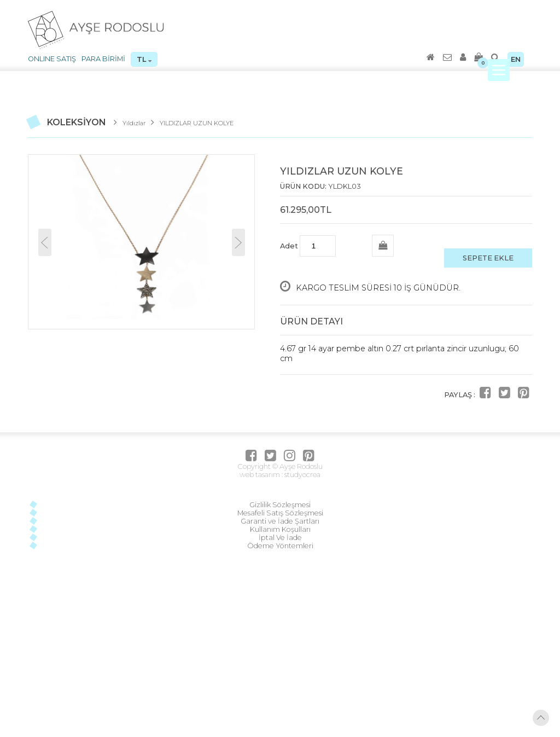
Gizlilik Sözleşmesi (280, 505)
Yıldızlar (134, 123)
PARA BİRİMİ (103, 59)
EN (516, 59)
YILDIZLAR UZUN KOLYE (197, 123)
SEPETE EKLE (488, 258)
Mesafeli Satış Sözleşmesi (280, 513)
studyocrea (302, 475)
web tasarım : (261, 475)
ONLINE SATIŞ (52, 59)
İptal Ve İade (280, 538)
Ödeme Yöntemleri (280, 546)
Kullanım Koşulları (280, 529)
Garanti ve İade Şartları (280, 521)
